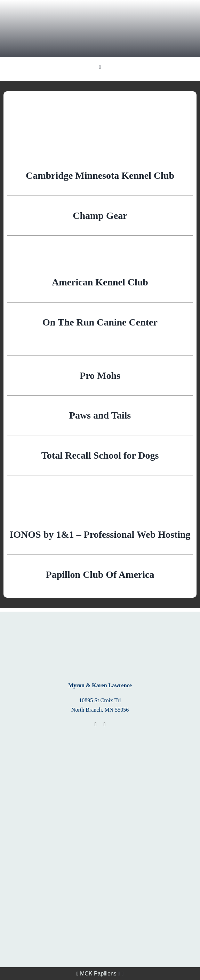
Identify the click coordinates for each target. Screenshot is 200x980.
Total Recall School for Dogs (100, 455)
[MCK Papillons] (100, 6)
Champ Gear (100, 216)
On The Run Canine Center (100, 322)
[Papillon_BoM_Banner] (100, 739)
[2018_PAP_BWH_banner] (100, 787)
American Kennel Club (100, 282)
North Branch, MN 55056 (100, 710)
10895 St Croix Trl (100, 700)
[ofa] (100, 836)
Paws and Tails (100, 415)
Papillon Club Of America (100, 575)
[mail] (96, 725)
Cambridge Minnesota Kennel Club (100, 175)
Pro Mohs (100, 376)
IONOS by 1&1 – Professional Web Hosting (100, 534)
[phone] (105, 725)
